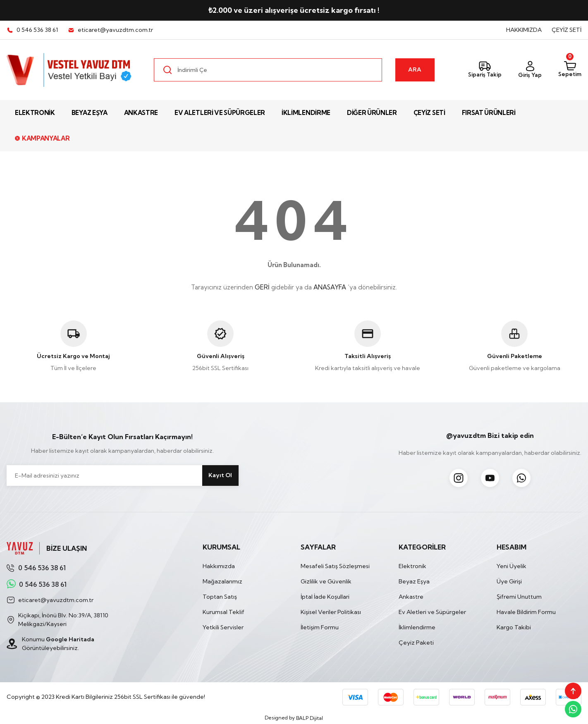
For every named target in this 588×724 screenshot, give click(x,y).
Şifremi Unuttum (519, 597)
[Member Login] (530, 70)
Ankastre (411, 597)
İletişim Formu (320, 627)
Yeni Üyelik (512, 566)
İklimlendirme (417, 627)
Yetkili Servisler (223, 627)
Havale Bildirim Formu (526, 612)
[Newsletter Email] (123, 475)
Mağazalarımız (222, 581)
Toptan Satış (220, 597)
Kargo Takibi (514, 627)
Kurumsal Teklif (223, 612)
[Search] (268, 70)
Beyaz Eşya (414, 581)
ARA (415, 69)
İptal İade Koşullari (325, 597)
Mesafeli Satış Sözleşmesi (335, 566)
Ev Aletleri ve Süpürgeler (432, 612)
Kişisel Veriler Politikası (331, 612)
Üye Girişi (509, 581)
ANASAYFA (330, 287)
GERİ (262, 287)
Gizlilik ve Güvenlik (326, 581)
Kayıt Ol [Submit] (220, 475)
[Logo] (70, 70)
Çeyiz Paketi (416, 643)
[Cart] (570, 70)
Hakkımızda (219, 566)
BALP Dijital (310, 718)
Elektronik (412, 566)
